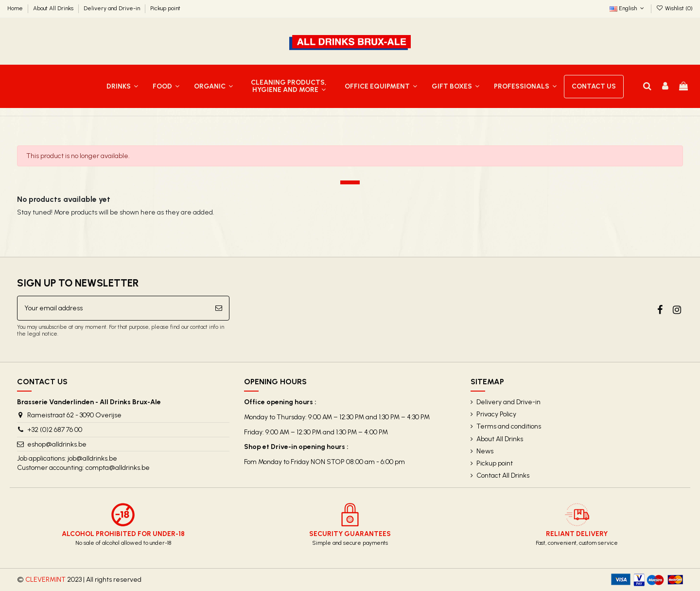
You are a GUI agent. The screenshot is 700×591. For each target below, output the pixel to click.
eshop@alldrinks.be (57, 444)
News (485, 451)
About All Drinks (54, 8)
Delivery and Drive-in (113, 8)
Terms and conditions (509, 426)
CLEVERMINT (45, 580)
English (628, 8)
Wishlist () (674, 8)
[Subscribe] (219, 308)
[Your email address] (113, 308)
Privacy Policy (496, 414)
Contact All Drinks (503, 475)
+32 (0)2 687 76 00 (55, 430)
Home (16, 8)
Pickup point (165, 8)
